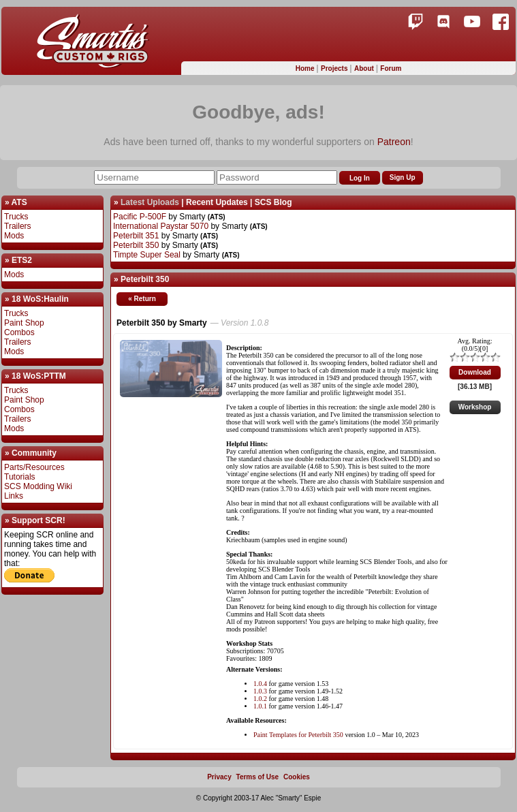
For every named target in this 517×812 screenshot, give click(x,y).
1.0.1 (260, 706)
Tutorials (20, 477)
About (365, 68)
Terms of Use (258, 777)
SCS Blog (273, 202)
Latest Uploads (150, 202)
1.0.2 (260, 699)
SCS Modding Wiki (38, 486)
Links (14, 496)
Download (475, 372)
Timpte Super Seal (147, 255)
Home (306, 68)
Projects (335, 68)
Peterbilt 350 (136, 245)
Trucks (16, 217)
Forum (391, 68)
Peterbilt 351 (136, 236)
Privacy (219, 777)
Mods (14, 236)
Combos (19, 332)
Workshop (475, 407)
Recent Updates (217, 202)
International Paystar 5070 (161, 226)
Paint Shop (24, 323)
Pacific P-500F (140, 217)
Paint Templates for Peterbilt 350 (298, 735)
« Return (142, 299)
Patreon (394, 142)
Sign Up (403, 177)
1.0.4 (260, 684)
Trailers (18, 226)
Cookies (297, 777)
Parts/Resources (34, 467)
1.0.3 (260, 691)
